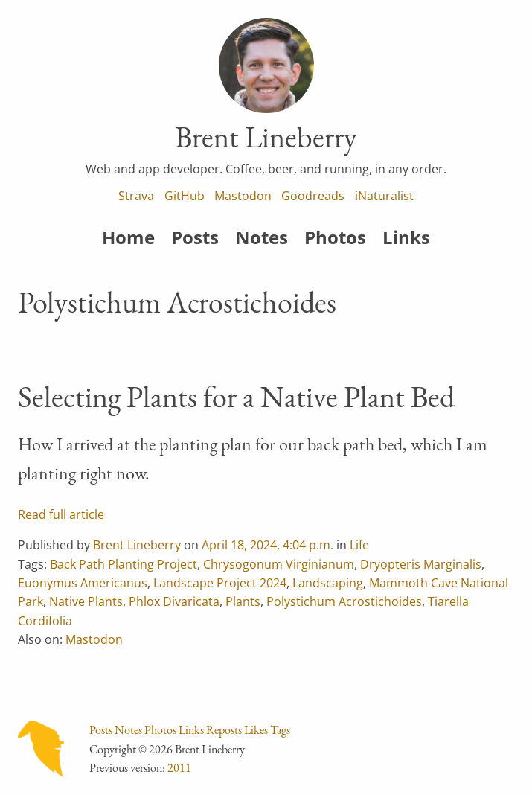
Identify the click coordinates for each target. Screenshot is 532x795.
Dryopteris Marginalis (421, 564)
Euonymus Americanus (83, 583)
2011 (179, 768)
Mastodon (243, 196)
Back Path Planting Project (124, 564)
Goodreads (313, 196)
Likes (256, 730)
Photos (335, 237)
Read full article (61, 514)
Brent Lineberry (137, 545)
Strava (136, 196)
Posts (195, 237)
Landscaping (328, 583)
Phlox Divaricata (174, 601)
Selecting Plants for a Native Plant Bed (236, 397)
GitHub (185, 196)
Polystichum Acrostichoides (344, 601)
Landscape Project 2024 (220, 583)
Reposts (224, 730)
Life (359, 545)
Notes (262, 237)
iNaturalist (384, 196)
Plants (243, 601)
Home (128, 237)
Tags (280, 730)
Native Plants (86, 601)
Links (406, 237)
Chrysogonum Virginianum (279, 564)
